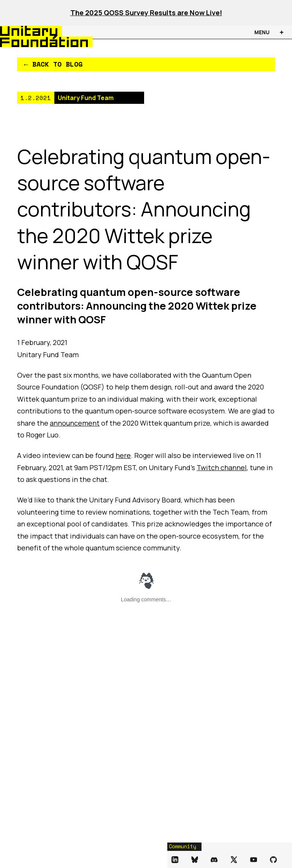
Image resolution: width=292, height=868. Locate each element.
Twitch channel (222, 467)
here (123, 455)
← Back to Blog (53, 64)
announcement (75, 423)
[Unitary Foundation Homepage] (36, 36)
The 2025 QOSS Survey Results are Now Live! (146, 13)
